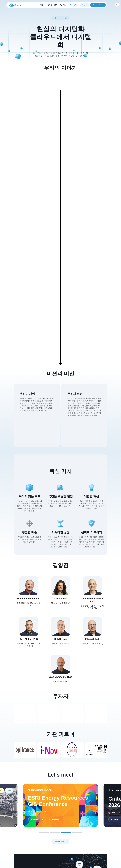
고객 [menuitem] (44, 849)
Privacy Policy (97, 865)
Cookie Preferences (111, 865)
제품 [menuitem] (30, 835)
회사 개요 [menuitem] (58, 856)
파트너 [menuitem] (57, 849)
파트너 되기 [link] (27, 800)
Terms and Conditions (83, 865)
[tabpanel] (60, 716)
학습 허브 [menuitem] (45, 835)
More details (38, 730)
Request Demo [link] (98, 5)
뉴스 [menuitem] (56, 842)
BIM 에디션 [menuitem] (32, 838)
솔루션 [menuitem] (30, 856)
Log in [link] (85, 5)
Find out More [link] (59, 730)
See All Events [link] (60, 752)
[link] (15, 5)
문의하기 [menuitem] (58, 853)
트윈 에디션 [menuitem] (32, 842)
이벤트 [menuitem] (57, 838)
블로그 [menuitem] (45, 842)
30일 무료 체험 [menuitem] (72, 838)
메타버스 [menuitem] (31, 853)
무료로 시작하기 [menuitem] (73, 835)
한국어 (117, 5)
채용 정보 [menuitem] (58, 846)
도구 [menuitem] (30, 849)
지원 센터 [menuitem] (45, 838)
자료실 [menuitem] (45, 846)
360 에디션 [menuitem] (32, 846)
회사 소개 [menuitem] (58, 835)
